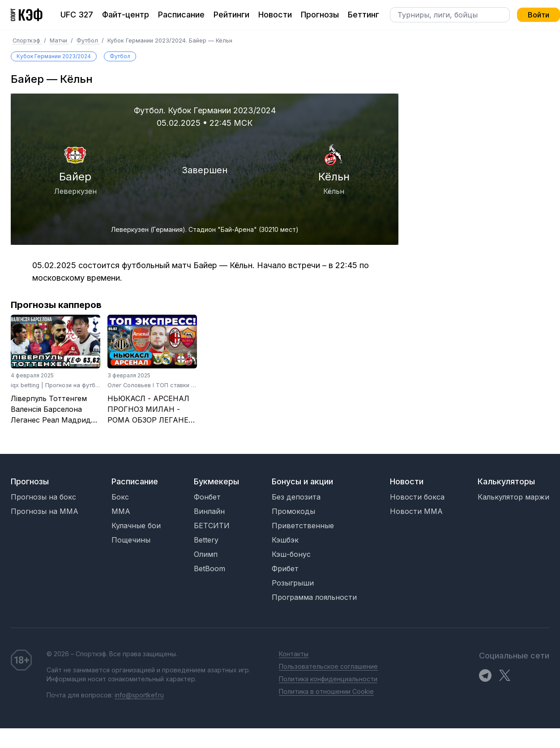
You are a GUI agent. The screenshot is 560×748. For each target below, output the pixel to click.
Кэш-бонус (291, 554)
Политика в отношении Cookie (326, 691)
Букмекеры (216, 481)
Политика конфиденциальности (328, 679)
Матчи (59, 41)
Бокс (120, 497)
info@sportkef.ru (139, 695)
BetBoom (209, 568)
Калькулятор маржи (513, 497)
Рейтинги (231, 15)
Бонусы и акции (302, 481)
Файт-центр (126, 15)
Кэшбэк (285, 540)
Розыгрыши (293, 583)
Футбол (88, 41)
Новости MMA (416, 511)
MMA (121, 511)
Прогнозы (320, 15)
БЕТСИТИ (212, 526)
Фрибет (285, 568)
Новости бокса (417, 497)
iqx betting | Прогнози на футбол (57, 385)
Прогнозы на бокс (43, 497)
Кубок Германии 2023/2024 (54, 56)
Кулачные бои (136, 526)
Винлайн (209, 511)
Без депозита (296, 497)
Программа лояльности (314, 597)
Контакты (294, 654)
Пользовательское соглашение (328, 666)
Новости (275, 15)
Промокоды (293, 511)
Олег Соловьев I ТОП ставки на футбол (164, 385)
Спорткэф (27, 41)
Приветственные (303, 526)
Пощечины (131, 540)
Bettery (206, 540)
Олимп (206, 554)
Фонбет (207, 497)
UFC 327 (77, 15)
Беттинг (363, 15)
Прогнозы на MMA (45, 511)
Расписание (181, 15)
